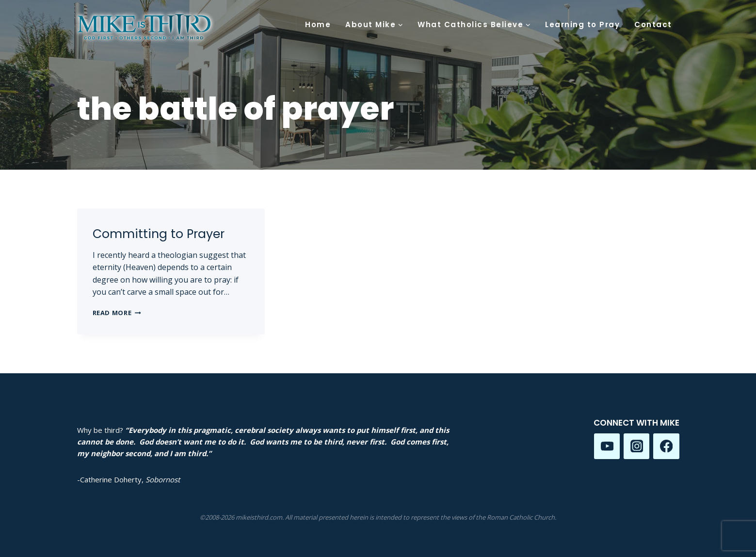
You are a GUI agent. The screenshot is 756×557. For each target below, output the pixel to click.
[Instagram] (636, 446)
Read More (117, 313)
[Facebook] (666, 446)
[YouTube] (607, 446)
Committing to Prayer (159, 234)
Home (318, 24)
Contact (653, 24)
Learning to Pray (582, 24)
